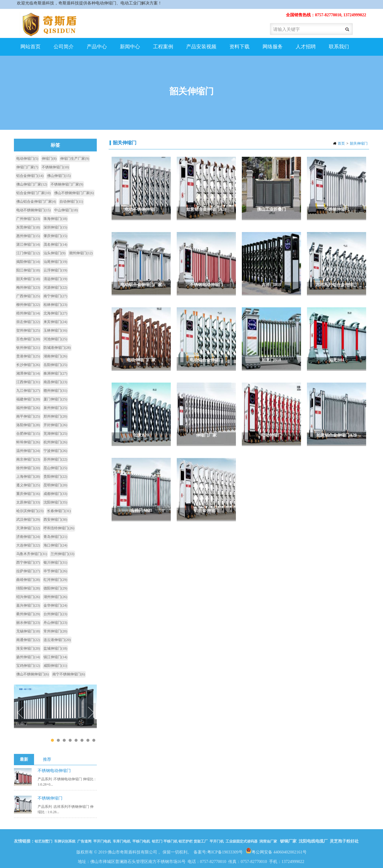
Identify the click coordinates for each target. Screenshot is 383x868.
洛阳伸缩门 (28, 425)
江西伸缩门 (28, 382)
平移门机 (170, 841)
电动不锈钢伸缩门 (33, 210)
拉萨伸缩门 (28, 571)
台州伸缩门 (55, 614)
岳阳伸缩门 (55, 365)
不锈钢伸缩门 (55, 167)
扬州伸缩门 (28, 657)
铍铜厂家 (288, 841)
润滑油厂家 (268, 841)
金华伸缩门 (55, 605)
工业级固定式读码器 (242, 841)
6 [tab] (82, 740)
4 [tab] (70, 740)
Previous (21, 713)
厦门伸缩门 (55, 399)
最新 (24, 759)
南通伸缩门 (28, 640)
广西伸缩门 (28, 296)
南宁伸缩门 (55, 296)
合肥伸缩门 (28, 434)
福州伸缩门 (28, 408)
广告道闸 (84, 841)
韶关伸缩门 (359, 143)
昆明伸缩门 (55, 485)
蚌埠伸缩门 (28, 442)
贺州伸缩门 (28, 330)
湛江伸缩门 (28, 244)
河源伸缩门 (55, 287)
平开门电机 (102, 841)
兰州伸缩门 (62, 554)
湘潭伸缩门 (28, 373)
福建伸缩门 (28, 399)
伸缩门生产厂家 (75, 159)
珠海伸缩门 (55, 219)
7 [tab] (88, 740)
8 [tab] (94, 740)
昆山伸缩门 (55, 468)
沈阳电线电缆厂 (313, 841)
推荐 (47, 759)
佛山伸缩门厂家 (32, 184)
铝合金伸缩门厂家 (33, 193)
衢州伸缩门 (28, 614)
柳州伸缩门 (28, 305)
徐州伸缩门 (28, 468)
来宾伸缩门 (55, 322)
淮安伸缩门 (28, 648)
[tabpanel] (55, 705)
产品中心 (96, 50)
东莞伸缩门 (28, 227)
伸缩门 (49, 159)
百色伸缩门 (28, 339)
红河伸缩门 (55, 580)
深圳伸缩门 (55, 227)
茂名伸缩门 (55, 244)
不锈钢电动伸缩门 (54, 771)
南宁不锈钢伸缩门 (69, 674)
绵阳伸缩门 (28, 588)
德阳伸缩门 (55, 588)
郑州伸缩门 (55, 416)
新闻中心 (129, 50)
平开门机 (217, 841)
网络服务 (272, 50)
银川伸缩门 (55, 562)
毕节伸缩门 (55, 571)
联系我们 (339, 47)
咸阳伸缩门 (55, 666)
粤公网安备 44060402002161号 (276, 851)
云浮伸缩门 (55, 270)
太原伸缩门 (28, 502)
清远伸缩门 (55, 279)
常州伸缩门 (55, 631)
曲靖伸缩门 (28, 580)
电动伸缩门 (27, 159)
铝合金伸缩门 (30, 176)
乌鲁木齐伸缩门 (32, 554)
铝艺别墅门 (44, 841)
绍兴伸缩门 (28, 597)
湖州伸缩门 (55, 597)
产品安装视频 (201, 50)
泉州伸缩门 (55, 408)
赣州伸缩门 (55, 391)
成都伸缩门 (55, 494)
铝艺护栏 (186, 841)
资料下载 (239, 47)
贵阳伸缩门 (55, 477)
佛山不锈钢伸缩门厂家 (74, 193)
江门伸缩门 (28, 253)
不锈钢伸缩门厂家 (67, 184)
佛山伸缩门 (59, 176)
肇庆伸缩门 (55, 236)
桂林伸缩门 (55, 305)
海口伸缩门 (55, 545)
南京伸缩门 (28, 459)
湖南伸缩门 (55, 356)
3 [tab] (64, 740)
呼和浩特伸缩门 (59, 528)
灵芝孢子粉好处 (344, 841)
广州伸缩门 (28, 219)
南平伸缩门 (28, 416)
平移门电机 (141, 841)
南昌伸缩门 (55, 382)
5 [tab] (76, 740)
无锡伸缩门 (28, 631)
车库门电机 (122, 841)
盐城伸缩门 (55, 648)
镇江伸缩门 (55, 657)
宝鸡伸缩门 (28, 666)
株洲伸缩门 (55, 373)
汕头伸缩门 (54, 253)
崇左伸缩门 (28, 322)
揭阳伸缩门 (28, 262)
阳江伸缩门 (28, 270)
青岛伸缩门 (55, 537)
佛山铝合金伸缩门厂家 (36, 202)
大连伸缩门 (28, 545)
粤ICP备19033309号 (225, 852)
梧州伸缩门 (28, 313)
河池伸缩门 (55, 339)
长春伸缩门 (59, 511)
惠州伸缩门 (28, 236)
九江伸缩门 (28, 391)
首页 (341, 143)
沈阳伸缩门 (55, 502)
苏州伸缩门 (55, 459)
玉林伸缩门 (55, 330)
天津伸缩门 (28, 528)
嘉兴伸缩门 (28, 605)
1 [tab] (52, 740)
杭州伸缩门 (55, 442)
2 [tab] (58, 740)
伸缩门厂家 (27, 167)
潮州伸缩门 (81, 253)
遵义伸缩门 (28, 485)
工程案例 (162, 50)
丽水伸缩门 (28, 623)
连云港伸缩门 (57, 640)
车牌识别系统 (65, 841)
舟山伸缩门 (55, 623)
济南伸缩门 (28, 537)
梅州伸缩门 (28, 287)
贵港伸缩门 (28, 356)
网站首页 (30, 47)
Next (91, 713)
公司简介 (63, 50)
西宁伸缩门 (28, 562)
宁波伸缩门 (55, 451)
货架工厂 (201, 841)
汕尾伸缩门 (55, 262)
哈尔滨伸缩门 (30, 511)
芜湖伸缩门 (55, 434)
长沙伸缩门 (28, 365)
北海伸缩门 (55, 313)
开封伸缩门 (55, 425)
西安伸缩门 (55, 519)
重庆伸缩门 (28, 494)
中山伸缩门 (66, 210)
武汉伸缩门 (28, 519)
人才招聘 (306, 47)
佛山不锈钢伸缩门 (33, 674)
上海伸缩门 (28, 477)
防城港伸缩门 (57, 348)
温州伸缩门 (28, 451)
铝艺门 (157, 841)
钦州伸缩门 (28, 348)
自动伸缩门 (71, 202)
